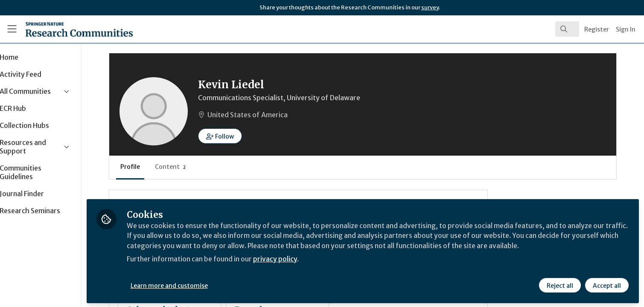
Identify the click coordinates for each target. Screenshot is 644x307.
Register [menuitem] (597, 29)
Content (198, 167)
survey (430, 7)
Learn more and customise (197, 284)
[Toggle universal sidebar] (12, 29)
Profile (158, 167)
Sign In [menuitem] (626, 29)
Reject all (559, 284)
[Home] (68, 29)
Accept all (606, 284)
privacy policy (304, 258)
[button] (248, 136)
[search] (567, 29)
